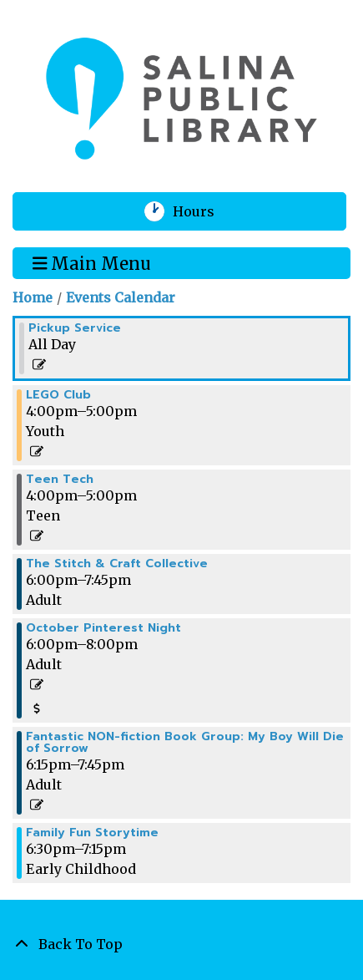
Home (33, 297)
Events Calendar (121, 297)
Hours (204, 211)
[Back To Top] (181, 944)
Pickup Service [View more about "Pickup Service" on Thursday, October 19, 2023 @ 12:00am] (75, 328)
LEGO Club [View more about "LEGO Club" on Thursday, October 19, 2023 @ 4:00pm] (58, 395)
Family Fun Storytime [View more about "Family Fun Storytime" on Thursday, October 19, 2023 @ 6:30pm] (92, 833)
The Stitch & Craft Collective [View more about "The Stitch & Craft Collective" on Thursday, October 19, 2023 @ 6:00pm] (117, 564)
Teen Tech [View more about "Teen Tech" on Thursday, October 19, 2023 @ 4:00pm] (60, 480)
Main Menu (92, 262)
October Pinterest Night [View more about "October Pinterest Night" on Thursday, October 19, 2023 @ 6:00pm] (103, 628)
